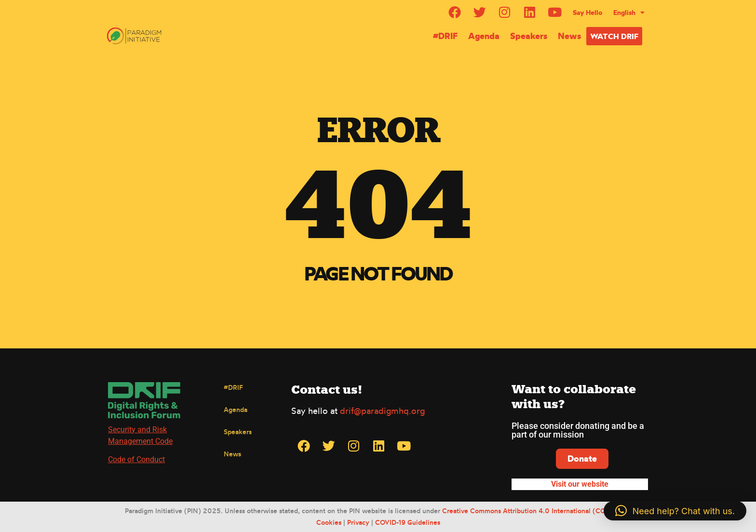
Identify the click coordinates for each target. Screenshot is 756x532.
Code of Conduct (136, 459)
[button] (675, 511)
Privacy (358, 522)
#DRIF (445, 36)
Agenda (484, 36)
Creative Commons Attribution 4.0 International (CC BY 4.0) (537, 511)
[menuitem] (629, 13)
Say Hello (587, 13)
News (569, 36)
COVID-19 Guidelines (408, 522)
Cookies (329, 522)
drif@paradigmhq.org (382, 411)
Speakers (529, 36)
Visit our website (580, 484)
